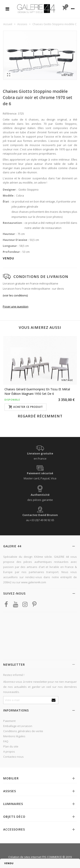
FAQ (6, 741)
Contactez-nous (13, 757)
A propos (9, 752)
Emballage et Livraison (18, 726)
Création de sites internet (25, 857)
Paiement (9, 721)
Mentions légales (14, 736)
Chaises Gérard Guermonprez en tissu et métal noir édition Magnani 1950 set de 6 (37, 391)
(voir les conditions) (15, 295)
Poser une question (16, 306)
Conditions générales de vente (23, 731)
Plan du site (11, 746)
